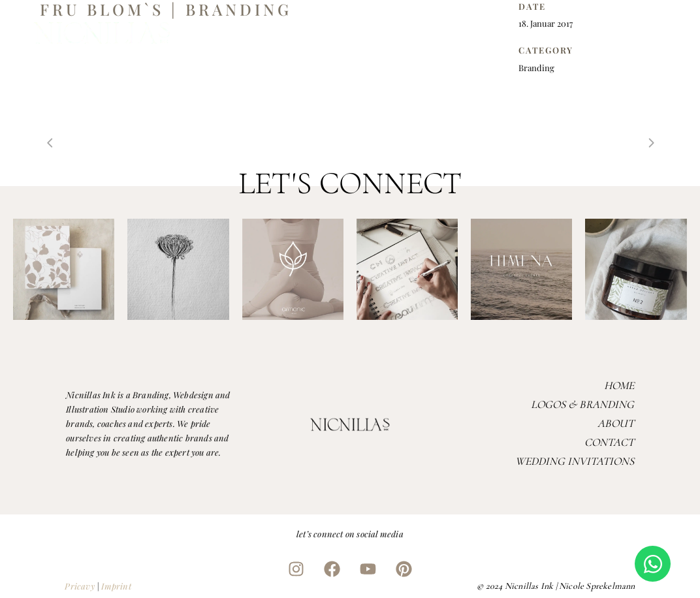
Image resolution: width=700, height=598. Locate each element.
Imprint (116, 586)
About (616, 423)
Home (619, 386)
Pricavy (79, 586)
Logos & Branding (582, 404)
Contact (609, 442)
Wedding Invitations (575, 461)
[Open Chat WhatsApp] (653, 564)
